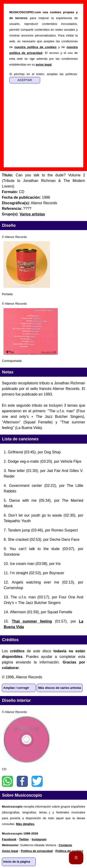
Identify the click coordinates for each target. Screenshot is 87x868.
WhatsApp (7, 781)
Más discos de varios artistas (60, 688)
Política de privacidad (37, 851)
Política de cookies (69, 851)
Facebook (22, 781)
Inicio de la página (17, 862)
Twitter (37, 781)
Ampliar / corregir (16, 688)
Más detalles (25, 824)
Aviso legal (10, 851)
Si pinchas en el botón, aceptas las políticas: (43, 74)
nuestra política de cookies (35, 47)
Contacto (65, 845)
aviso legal (44, 64)
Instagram (39, 839)
